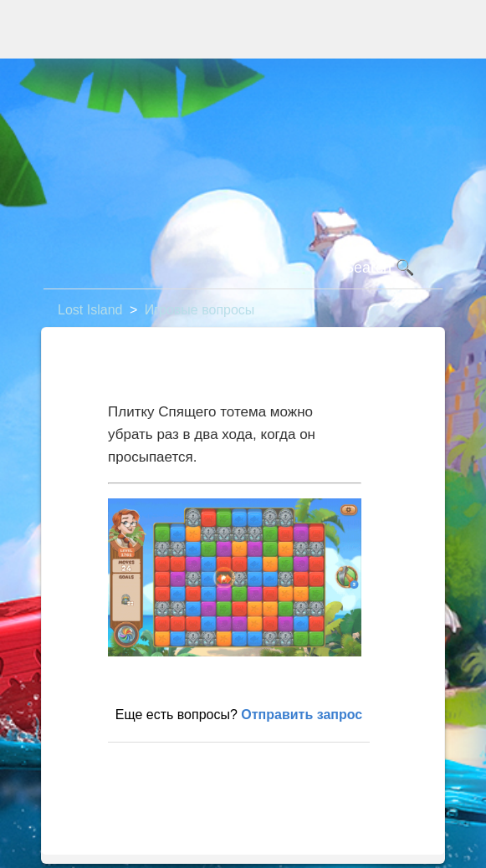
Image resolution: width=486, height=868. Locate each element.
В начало (145, 769)
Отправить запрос (302, 715)
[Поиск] (243, 268)
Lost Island (90, 310)
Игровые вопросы (200, 310)
